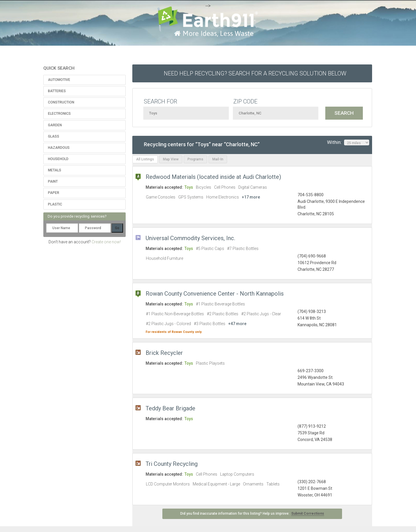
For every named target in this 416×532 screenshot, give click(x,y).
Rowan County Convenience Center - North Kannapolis (215, 294)
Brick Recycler (164, 353)
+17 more (251, 197)
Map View (171, 159)
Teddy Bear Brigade (170, 408)
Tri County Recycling (172, 464)
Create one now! (106, 242)
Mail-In (218, 159)
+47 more (237, 324)
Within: (348, 142)
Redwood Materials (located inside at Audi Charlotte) (213, 177)
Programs (195, 159)
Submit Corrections (308, 514)
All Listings (145, 159)
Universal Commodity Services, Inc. (190, 238)
